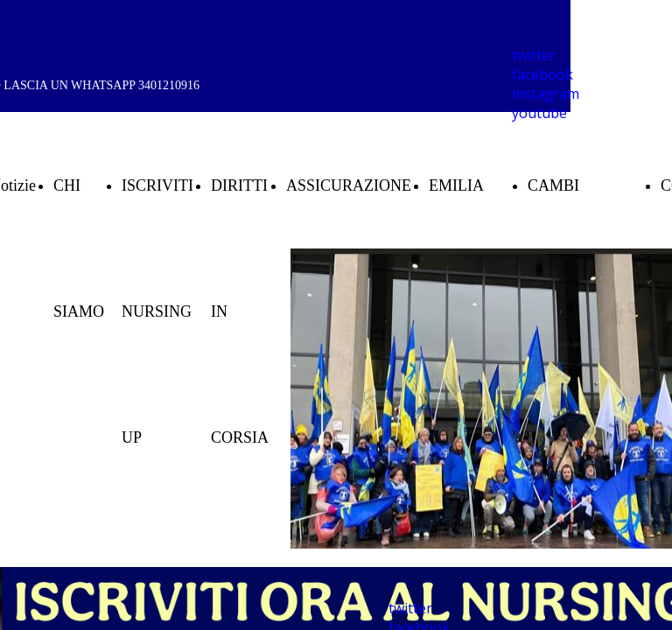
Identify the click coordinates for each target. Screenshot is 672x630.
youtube (539, 113)
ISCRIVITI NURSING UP (157, 311)
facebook (542, 74)
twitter (534, 55)
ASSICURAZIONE (349, 185)
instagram (546, 94)
